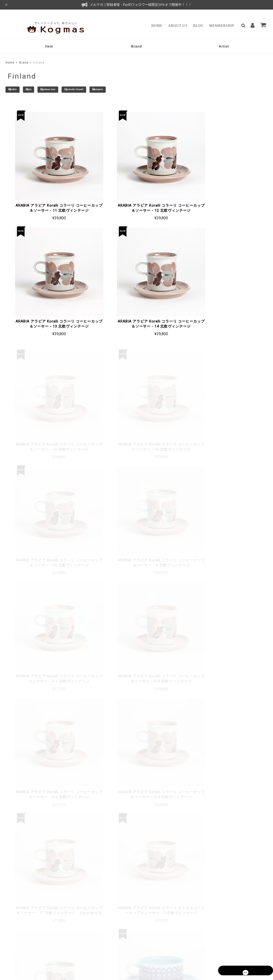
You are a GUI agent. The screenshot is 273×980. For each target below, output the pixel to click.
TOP (150, 945)
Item (49, 46)
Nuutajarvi (136, 90)
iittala (41, 90)
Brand (136, 46)
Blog (198, 26)
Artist (224, 46)
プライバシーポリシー (174, 945)
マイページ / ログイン (117, 912)
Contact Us (106, 919)
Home (157, 26)
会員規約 (240, 945)
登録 (253, 902)
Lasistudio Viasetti (104, 90)
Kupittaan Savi (68, 90)
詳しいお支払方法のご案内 (109, 844)
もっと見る (136, 706)
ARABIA (18, 90)
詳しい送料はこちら (114, 784)
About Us (178, 26)
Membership (222, 26)
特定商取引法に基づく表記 (211, 945)
